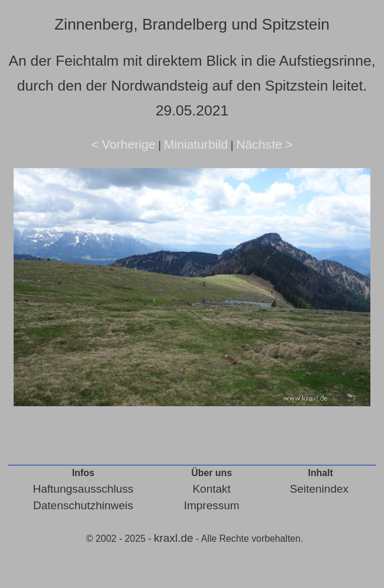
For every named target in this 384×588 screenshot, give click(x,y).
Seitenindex (319, 489)
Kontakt (211, 489)
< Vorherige (123, 144)
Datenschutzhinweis (83, 505)
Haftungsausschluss (83, 489)
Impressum (212, 505)
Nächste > (264, 144)
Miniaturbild (196, 144)
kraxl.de (174, 538)
